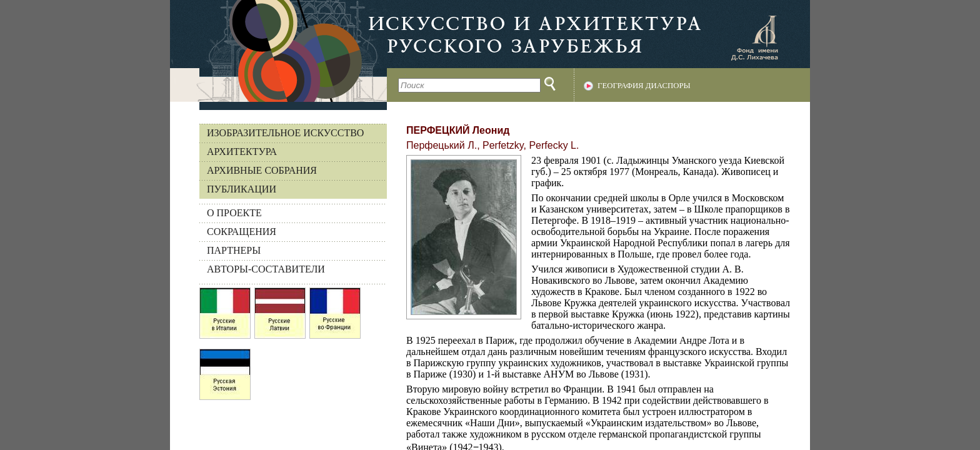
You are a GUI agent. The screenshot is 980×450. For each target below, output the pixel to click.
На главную (278, 51)
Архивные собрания (262, 170)
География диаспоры (644, 86)
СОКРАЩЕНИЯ (242, 232)
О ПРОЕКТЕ (234, 213)
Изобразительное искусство (285, 133)
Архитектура (242, 152)
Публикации (242, 189)
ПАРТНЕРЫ (234, 250)
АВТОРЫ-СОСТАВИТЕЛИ (266, 269)
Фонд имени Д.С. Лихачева (754, 37)
